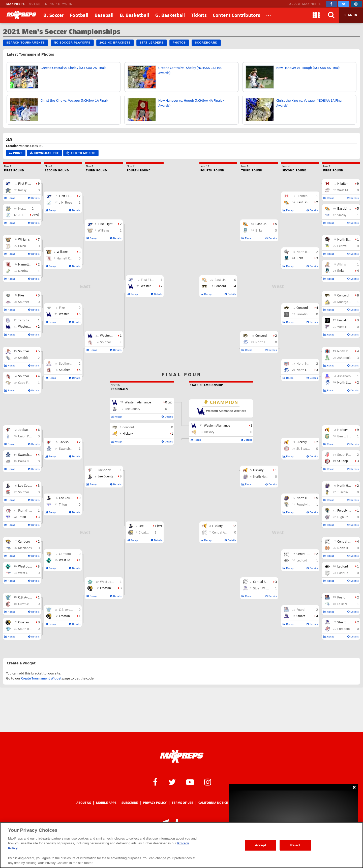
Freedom (343, 629)
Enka (341, 271)
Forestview (345, 510)
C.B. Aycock (26, 597)
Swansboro (26, 455)
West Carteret (28, 573)
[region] (181, 845)
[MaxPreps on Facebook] (331, 4)
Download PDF (44, 153)
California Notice (213, 803)
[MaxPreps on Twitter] (344, 4)
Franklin (343, 320)
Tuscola (343, 492)
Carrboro (24, 541)
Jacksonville (27, 430)
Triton (22, 517)
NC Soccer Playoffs (72, 43)
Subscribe (130, 803)
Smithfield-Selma (30, 358)
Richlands (25, 548)
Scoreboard (206, 43)
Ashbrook (344, 358)
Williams (24, 239)
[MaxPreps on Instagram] (356, 4)
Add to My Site (81, 153)
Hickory (342, 430)
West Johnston (28, 566)
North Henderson (349, 485)
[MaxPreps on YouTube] (190, 782)
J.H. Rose (25, 215)
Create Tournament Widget (41, 678)
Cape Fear (25, 383)
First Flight (25, 183)
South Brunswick (30, 629)
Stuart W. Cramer (349, 622)
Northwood (26, 271)
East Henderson (349, 573)
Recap (10, 198)
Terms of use (183, 803)
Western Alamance (31, 326)
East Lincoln (346, 208)
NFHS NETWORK (59, 4)
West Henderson (349, 327)
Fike (21, 295)
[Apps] (316, 15)
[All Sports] (269, 15)
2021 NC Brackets (115, 43)
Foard (341, 597)
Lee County (26, 485)
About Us (84, 803)
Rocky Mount (27, 190)
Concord (343, 295)
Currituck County (29, 604)
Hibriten (343, 183)
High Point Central (350, 517)
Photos (179, 43)
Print (16, 153)
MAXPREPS (16, 4)
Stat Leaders (152, 43)
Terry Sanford (27, 320)
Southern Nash (28, 376)
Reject (295, 845)
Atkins (342, 264)
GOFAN (35, 4)
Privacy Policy (155, 803)
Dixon (22, 246)
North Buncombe (349, 239)
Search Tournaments (26, 43)
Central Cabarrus (349, 246)
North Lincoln (346, 382)
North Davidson (348, 548)
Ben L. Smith (346, 436)
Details (34, 198)
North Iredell (346, 351)
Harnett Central (29, 264)
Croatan (24, 622)
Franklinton (26, 510)
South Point (345, 455)
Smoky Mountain (349, 215)
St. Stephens (346, 461)
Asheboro (344, 376)
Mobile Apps (106, 803)
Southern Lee (27, 351)
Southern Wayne (30, 302)
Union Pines (26, 436)
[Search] (331, 15)
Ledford (343, 566)
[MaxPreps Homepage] (182, 757)
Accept (260, 845)
